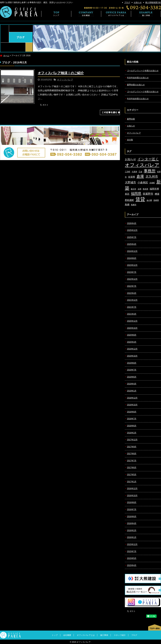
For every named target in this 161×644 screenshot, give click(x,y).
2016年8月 (132, 502)
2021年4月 (132, 314)
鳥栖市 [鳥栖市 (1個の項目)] (134, 205)
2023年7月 (132, 272)
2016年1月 (132, 537)
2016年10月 (132, 496)
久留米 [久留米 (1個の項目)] (134, 172)
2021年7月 (132, 307)
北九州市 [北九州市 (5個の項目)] (152, 177)
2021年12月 (132, 300)
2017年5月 (132, 475)
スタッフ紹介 (120, 635)
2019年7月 (132, 370)
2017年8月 (132, 454)
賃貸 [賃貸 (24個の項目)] (140, 199)
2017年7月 (132, 461)
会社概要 (86, 14)
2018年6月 (132, 426)
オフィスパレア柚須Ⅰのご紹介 (61, 73)
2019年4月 (132, 384)
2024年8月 (132, 258)
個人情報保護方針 (153, 2)
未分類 (130, 140)
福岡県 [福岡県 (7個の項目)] (136, 193)
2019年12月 (132, 349)
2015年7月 (132, 551)
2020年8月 (132, 335)
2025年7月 (132, 237)
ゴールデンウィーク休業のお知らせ (143, 71)
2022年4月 (132, 293)
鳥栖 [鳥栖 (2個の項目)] (127, 205)
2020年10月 (132, 328)
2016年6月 (132, 517)
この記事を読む (110, 112)
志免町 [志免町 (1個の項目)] (152, 183)
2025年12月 (132, 230)
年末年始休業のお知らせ (138, 78)
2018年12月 (132, 398)
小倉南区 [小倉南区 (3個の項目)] (143, 182)
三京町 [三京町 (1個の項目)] (128, 172)
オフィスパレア (65, 80)
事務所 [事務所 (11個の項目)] (150, 171)
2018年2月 (132, 433)
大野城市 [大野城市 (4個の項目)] (130, 182)
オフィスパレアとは (116, 14)
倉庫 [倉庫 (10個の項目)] (140, 176)
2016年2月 (132, 530)
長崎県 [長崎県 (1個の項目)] (156, 200)
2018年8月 (132, 412)
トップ (56, 14)
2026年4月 (132, 223)
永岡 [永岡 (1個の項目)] (139, 189)
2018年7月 (132, 419)
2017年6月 (132, 468)
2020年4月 (132, 342)
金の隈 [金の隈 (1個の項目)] (149, 200)
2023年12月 (132, 265)
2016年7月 (132, 509)
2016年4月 (132, 523)
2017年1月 (132, 482)
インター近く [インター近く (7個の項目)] (148, 159)
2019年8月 (132, 363)
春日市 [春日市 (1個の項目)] (133, 189)
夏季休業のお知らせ (136, 85)
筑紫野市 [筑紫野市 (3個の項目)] (148, 194)
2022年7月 (132, 286)
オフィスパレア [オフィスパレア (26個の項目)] (142, 165)
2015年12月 (132, 544)
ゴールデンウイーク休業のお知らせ (143, 92)
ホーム (6, 56)
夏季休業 (131, 119)
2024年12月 (132, 251)
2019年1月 (132, 391)
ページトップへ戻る (155, 627)
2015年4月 (132, 565)
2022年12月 (132, 279)
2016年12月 (132, 488)
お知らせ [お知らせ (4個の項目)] (130, 159)
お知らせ (138, 2)
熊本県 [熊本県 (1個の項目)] (145, 189)
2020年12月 (132, 321)
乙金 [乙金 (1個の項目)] (140, 172)
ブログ (127, 2)
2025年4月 (132, 244)
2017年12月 (132, 440)
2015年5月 (132, 558)
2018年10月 (132, 405)
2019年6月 (132, 377)
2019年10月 (132, 356)
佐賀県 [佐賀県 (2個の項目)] (132, 177)
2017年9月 (132, 447)
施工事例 (146, 14)
